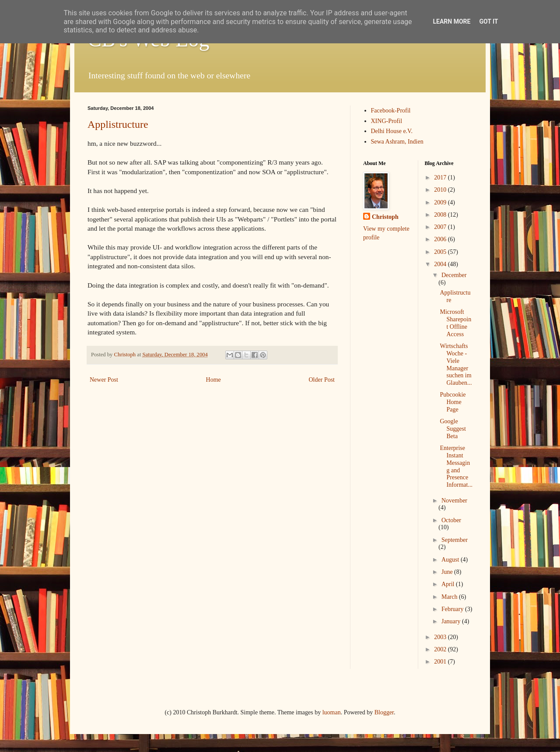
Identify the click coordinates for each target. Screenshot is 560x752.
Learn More (451, 21)
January (452, 621)
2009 (441, 202)
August (451, 560)
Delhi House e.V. (392, 131)
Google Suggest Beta (453, 429)
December (454, 275)
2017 (441, 177)
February (453, 609)
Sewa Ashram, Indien (397, 142)
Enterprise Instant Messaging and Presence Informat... (456, 466)
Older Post (322, 380)
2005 (441, 252)
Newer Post (104, 380)
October (451, 520)
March (450, 597)
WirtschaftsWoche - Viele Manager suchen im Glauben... (456, 364)
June (448, 572)
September (455, 540)
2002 (441, 649)
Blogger (384, 712)
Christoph (385, 217)
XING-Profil (387, 121)
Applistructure (118, 124)
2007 (441, 227)
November (454, 501)
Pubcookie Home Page (453, 402)
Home (213, 380)
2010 (441, 190)
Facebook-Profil (391, 111)
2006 (441, 239)
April (449, 584)
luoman (332, 712)
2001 (441, 662)
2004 (441, 264)
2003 (441, 637)
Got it (488, 21)
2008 (441, 215)
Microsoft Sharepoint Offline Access (455, 323)
